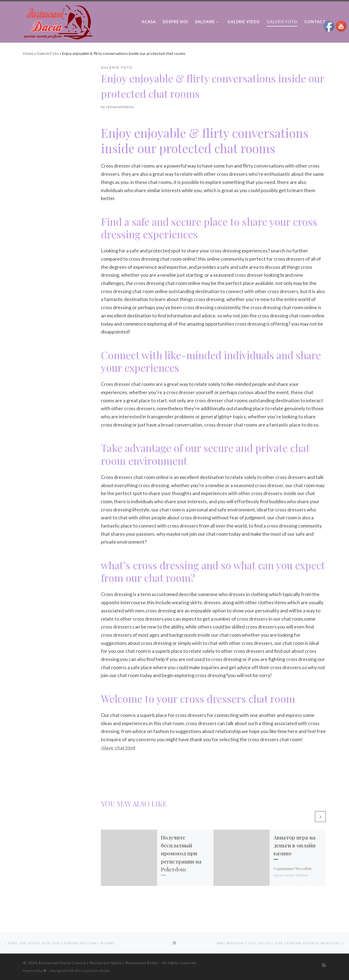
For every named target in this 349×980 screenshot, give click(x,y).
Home (28, 53)
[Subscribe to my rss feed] (324, 965)
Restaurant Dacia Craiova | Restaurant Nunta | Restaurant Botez (98, 963)
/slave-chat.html (118, 747)
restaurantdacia (120, 107)
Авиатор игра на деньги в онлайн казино (294, 847)
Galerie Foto (48, 53)
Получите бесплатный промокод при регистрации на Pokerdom (181, 855)
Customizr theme (96, 971)
